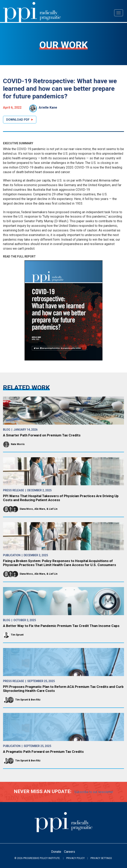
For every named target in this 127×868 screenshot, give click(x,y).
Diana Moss (26, 509)
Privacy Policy (75, 858)
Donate (56, 852)
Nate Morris (18, 444)
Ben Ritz (36, 700)
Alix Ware (40, 509)
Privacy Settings (101, 858)
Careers (70, 852)
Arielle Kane (48, 107)
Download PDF (18, 120)
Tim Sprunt (17, 635)
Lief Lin (53, 509)
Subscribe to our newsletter (94, 792)
